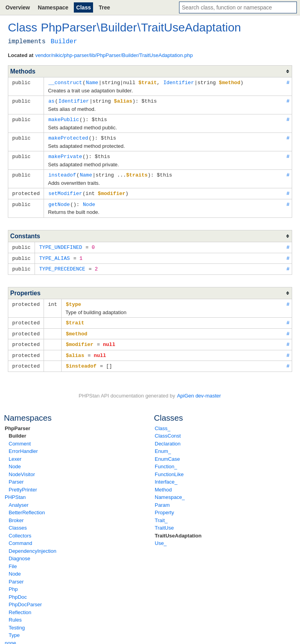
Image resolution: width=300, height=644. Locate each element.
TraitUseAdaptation (178, 529)
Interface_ (166, 475)
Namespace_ (170, 490)
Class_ (163, 422)
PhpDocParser (25, 598)
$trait (75, 318)
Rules (15, 613)
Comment (20, 437)
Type (14, 628)
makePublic (64, 118)
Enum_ (163, 444)
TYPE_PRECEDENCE (62, 265)
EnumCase (167, 452)
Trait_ (161, 514)
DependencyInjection (32, 544)
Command (20, 536)
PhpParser (17, 422)
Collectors (20, 529)
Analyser (19, 498)
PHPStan (15, 490)
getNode (59, 201)
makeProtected (68, 136)
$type (74, 300)
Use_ (161, 536)
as (51, 100)
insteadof (62, 173)
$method (77, 328)
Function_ (166, 460)
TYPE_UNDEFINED (61, 244)
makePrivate (65, 155)
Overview (18, 7)
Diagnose (19, 552)
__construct (65, 82)
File (13, 560)
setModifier (65, 191)
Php (13, 582)
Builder (17, 429)
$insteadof (81, 359)
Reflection (20, 606)
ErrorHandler (23, 444)
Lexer (15, 452)
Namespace (53, 7)
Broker (16, 514)
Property (164, 506)
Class (83, 7)
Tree (104, 7)
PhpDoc (18, 590)
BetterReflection (27, 506)
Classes (18, 521)
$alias (75, 349)
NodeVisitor (22, 468)
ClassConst (168, 429)
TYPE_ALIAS (55, 254)
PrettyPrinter (23, 483)
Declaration (168, 437)
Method (163, 483)
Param (162, 498)
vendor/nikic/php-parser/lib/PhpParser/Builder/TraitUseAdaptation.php (114, 55)
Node (15, 460)
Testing (17, 621)
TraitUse (164, 521)
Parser (16, 475)
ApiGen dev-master (199, 389)
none (10, 636)
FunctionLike (169, 468)
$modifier (80, 339)
